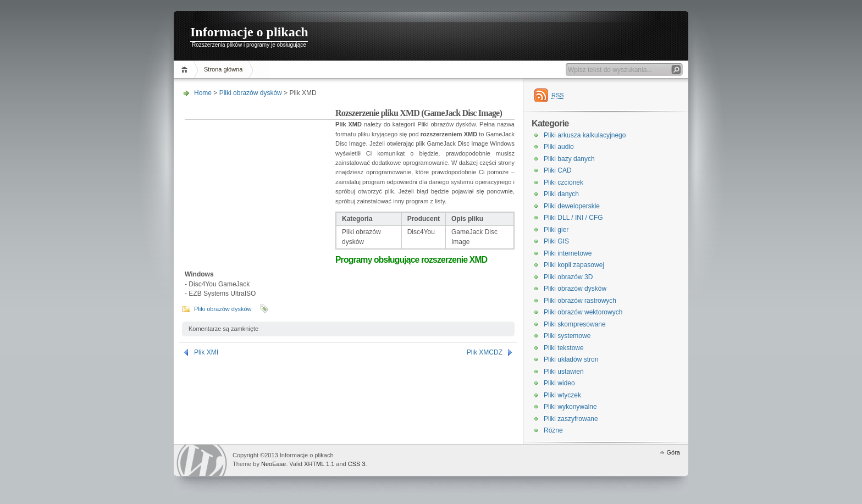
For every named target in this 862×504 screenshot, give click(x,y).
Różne (553, 430)
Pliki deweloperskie (572, 206)
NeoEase (273, 464)
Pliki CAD (558, 170)
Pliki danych (561, 194)
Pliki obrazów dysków (251, 93)
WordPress (202, 460)
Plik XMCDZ (485, 352)
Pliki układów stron (571, 359)
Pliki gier (556, 230)
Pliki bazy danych (569, 159)
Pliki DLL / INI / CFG (573, 218)
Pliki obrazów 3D (568, 277)
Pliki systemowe (567, 336)
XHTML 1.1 (319, 464)
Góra (673, 452)
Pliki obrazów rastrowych (580, 301)
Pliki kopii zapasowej (574, 265)
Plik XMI (206, 352)
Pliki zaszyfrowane (571, 419)
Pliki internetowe (568, 253)
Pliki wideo (559, 383)
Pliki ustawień (564, 372)
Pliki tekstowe (564, 348)
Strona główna (223, 69)
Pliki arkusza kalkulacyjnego (585, 135)
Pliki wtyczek (562, 395)
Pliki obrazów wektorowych (583, 312)
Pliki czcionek (563, 182)
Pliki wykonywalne (570, 407)
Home (186, 70)
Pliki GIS (556, 241)
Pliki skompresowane (575, 324)
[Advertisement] (260, 178)
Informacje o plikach (249, 32)
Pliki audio (559, 147)
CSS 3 (357, 464)
